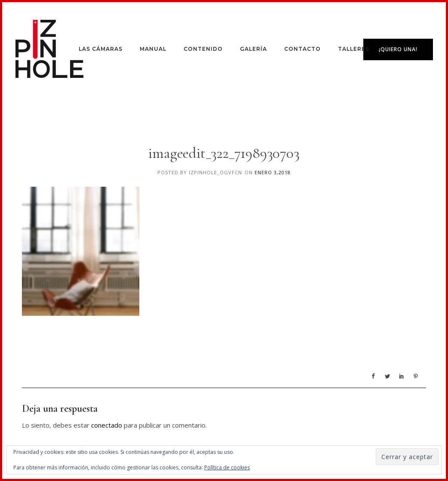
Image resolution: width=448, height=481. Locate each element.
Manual (153, 49)
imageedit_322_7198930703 (224, 153)
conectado (107, 425)
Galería (253, 49)
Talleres (354, 49)
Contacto (302, 49)
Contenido (203, 49)
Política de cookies (227, 467)
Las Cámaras (101, 49)
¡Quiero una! (398, 49)
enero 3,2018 (273, 172)
